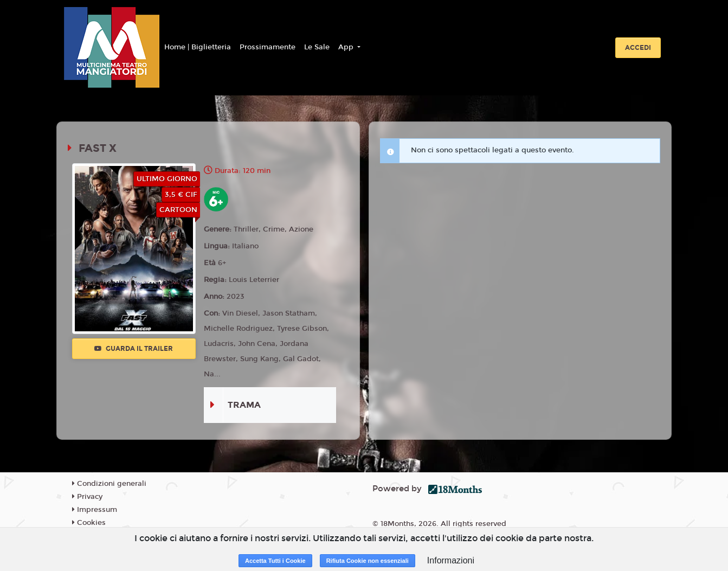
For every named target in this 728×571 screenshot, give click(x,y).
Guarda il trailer (134, 349)
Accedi (638, 48)
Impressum (95, 510)
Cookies (89, 523)
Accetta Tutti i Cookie (275, 561)
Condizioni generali (109, 484)
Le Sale (317, 47)
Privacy (87, 497)
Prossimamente (268, 47)
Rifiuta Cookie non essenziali (368, 561)
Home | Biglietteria (198, 47)
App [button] (347, 47)
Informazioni (451, 560)
